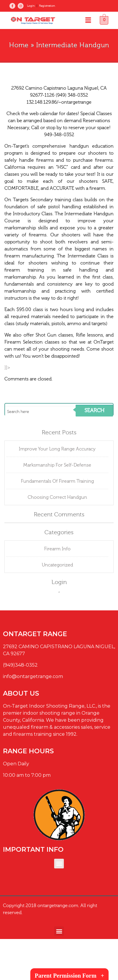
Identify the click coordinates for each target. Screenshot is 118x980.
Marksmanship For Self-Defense (57, 465)
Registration (47, 6)
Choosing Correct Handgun (57, 497)
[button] (88, 20)
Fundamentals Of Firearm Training (57, 481)
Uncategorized (57, 565)
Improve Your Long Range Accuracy (57, 449)
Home (19, 45)
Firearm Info (57, 549)
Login (31, 6)
